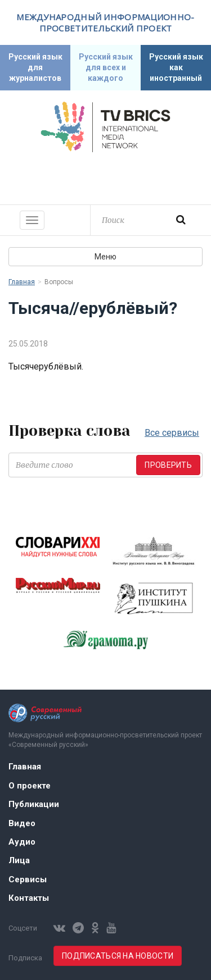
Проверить (168, 465)
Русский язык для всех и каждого (106, 67)
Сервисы (28, 879)
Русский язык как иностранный (176, 67)
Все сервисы (172, 433)
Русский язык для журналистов (35, 67)
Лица (19, 860)
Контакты (29, 898)
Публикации (34, 804)
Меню (105, 257)
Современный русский (106, 177)
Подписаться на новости (118, 956)
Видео (22, 823)
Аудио (22, 842)
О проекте (30, 786)
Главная (22, 282)
